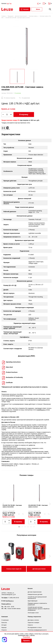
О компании (5, 620)
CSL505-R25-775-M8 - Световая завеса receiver (38, 506)
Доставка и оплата (33, 620)
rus (8, 3)
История (4, 625)
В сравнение (26, 98)
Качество (4, 623)
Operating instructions (13, 362)
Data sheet (9, 367)
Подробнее (26, 637)
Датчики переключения (35, 592)
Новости (30, 625)
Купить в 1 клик (8, 109)
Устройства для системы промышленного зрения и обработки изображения (39, 609)
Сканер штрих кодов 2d (14, 569)
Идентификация (32, 601)
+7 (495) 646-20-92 (13, 598)
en (11, 3)
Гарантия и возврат (33, 623)
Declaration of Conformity (14, 377)
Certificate (9, 383)
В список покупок (10, 98)
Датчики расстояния (39, 569)
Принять (27, 641)
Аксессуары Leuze (33, 613)
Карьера (4, 627)
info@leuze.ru (41, 410)
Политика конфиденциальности (37, 630)
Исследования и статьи (35, 627)
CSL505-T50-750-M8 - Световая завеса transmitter (12, 506)
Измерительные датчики (35, 594)
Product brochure (12, 372)
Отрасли (4, 630)
